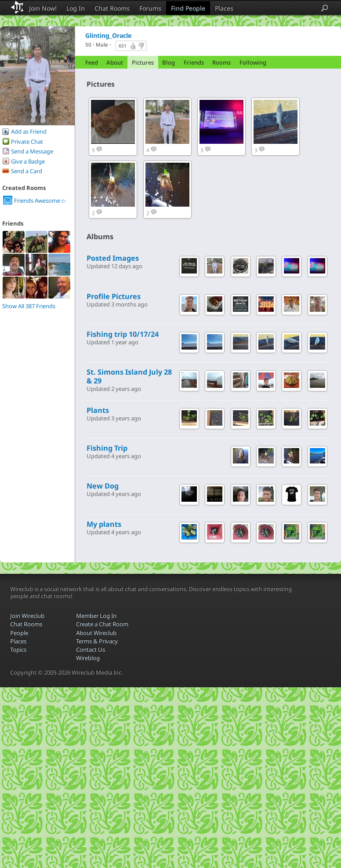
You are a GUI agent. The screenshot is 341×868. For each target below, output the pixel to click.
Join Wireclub (27, 616)
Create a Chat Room (102, 624)
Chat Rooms (112, 8)
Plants (98, 410)
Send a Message (32, 151)
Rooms (221, 62)
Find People (188, 8)
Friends (194, 62)
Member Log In (96, 616)
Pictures (143, 62)
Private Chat (27, 142)
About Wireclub (96, 633)
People (19, 633)
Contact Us (91, 649)
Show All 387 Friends (29, 306)
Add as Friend (29, 131)
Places (224, 8)
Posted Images (113, 258)
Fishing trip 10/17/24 (123, 334)
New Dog (103, 486)
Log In (76, 8)
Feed (92, 62)
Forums (150, 8)
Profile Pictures (114, 296)
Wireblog (88, 658)
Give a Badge (28, 161)
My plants (104, 524)
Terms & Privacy (97, 641)
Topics (18, 649)
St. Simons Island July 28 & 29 (129, 376)
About (115, 62)
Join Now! (43, 8)
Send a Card (27, 171)
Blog (169, 62)
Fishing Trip (107, 448)
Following (253, 62)
